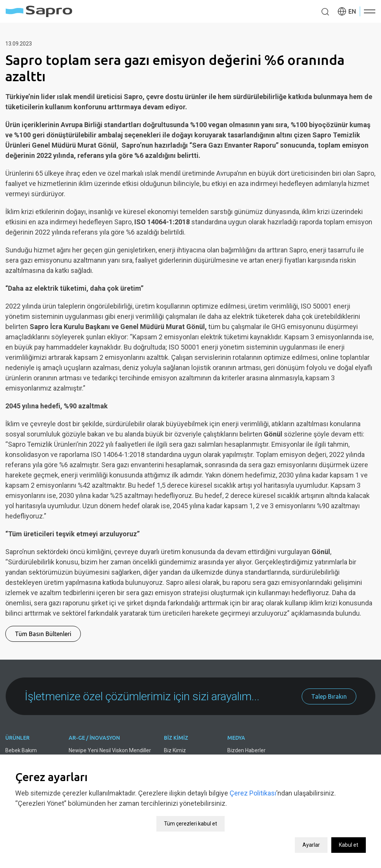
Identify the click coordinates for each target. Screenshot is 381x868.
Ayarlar (311, 835)
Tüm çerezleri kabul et (190, 814)
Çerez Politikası (253, 783)
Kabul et (349, 835)
